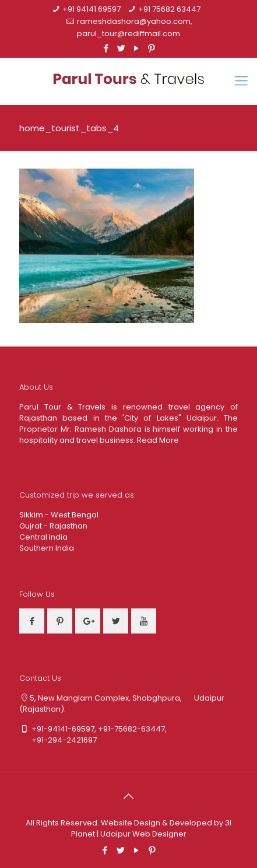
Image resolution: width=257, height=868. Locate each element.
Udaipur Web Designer (143, 834)
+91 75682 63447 (169, 9)
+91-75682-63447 (131, 729)
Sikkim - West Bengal (59, 515)
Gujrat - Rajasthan (53, 526)
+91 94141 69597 (91, 9)
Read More (158, 440)
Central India (43, 537)
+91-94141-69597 (63, 729)
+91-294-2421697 (58, 740)
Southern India (47, 548)
